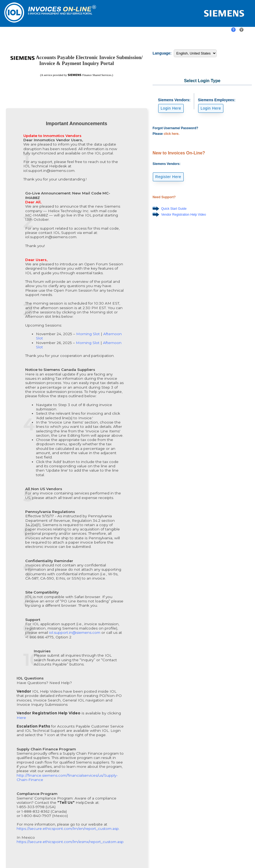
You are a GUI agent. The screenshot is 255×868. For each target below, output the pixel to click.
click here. (171, 134)
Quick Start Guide (174, 209)
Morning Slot (88, 334)
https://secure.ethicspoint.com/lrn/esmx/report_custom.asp (70, 842)
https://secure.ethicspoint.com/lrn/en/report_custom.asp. (68, 829)
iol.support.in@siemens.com (75, 632)
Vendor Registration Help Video (184, 215)
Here (21, 718)
